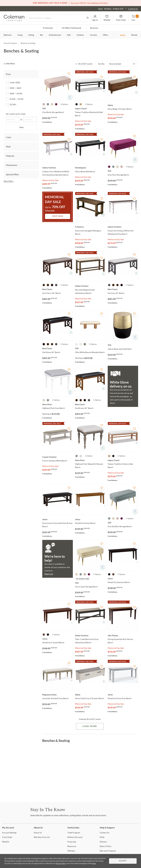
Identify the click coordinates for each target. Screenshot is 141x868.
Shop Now (58, 216)
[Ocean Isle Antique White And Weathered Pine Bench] (123, 227)
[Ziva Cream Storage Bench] (90, 583)
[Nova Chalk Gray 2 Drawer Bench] (90, 695)
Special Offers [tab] (12, 174)
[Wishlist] (6, 842)
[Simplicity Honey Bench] (90, 519)
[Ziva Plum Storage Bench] (123, 171)
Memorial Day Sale (83, 121)
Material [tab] (10, 156)
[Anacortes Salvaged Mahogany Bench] (90, 227)
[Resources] (72, 846)
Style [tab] (8, 146)
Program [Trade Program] (74, 833)
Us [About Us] (38, 833)
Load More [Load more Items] (90, 726)
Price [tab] (8, 74)
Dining (31, 35)
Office (105, 35)
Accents (93, 35)
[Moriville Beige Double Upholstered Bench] (90, 286)
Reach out (49, 574)
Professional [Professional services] (48, 28)
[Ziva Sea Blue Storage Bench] (123, 523)
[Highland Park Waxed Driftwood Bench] (90, 460)
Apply (21, 127)
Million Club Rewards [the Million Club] (71, 28)
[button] (95, 18)
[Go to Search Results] (88, 18)
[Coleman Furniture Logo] (14, 20)
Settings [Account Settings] (9, 833)
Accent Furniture (10, 43)
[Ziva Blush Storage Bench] (57, 109)
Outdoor (80, 35)
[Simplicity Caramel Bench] (57, 639)
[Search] (59, 18)
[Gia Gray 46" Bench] (123, 289)
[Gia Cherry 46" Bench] (57, 289)
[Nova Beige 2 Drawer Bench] (123, 105)
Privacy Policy (61, 863)
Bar (42, 35)
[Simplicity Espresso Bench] (123, 579)
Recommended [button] (115, 64)
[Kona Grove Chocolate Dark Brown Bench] (57, 519)
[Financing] (72, 842)
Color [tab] (9, 137)
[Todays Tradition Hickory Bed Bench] (123, 460)
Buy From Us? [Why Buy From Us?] (42, 837)
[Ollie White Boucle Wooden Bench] (90, 348)
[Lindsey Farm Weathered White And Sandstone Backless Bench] (57, 168)
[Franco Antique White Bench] (57, 457)
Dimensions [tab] (12, 165)
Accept (123, 861)
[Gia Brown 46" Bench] (90, 404)
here (94, 863)
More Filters (9, 181)
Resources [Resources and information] (94, 28)
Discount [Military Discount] (75, 837)
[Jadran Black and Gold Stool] (123, 345)
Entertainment (55, 35)
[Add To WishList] (69, 74)
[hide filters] (10, 64)
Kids (69, 35)
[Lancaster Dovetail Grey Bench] (57, 695)
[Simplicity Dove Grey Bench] (123, 695)
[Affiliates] (71, 851)
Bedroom (8, 35)
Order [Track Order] (7, 837)
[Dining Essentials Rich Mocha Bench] (123, 636)
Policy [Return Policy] (106, 846)
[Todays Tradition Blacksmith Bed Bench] (90, 109)
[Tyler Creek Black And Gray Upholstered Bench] (90, 636)
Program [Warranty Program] (108, 851)
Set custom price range (16, 114)
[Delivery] (103, 842)
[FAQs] (102, 837)
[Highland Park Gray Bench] (57, 404)
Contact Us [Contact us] (133, 9)
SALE (123, 35)
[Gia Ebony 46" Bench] (57, 348)
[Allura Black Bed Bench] (90, 168)
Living (20, 35)
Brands (134, 35)
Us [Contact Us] (104, 833)
